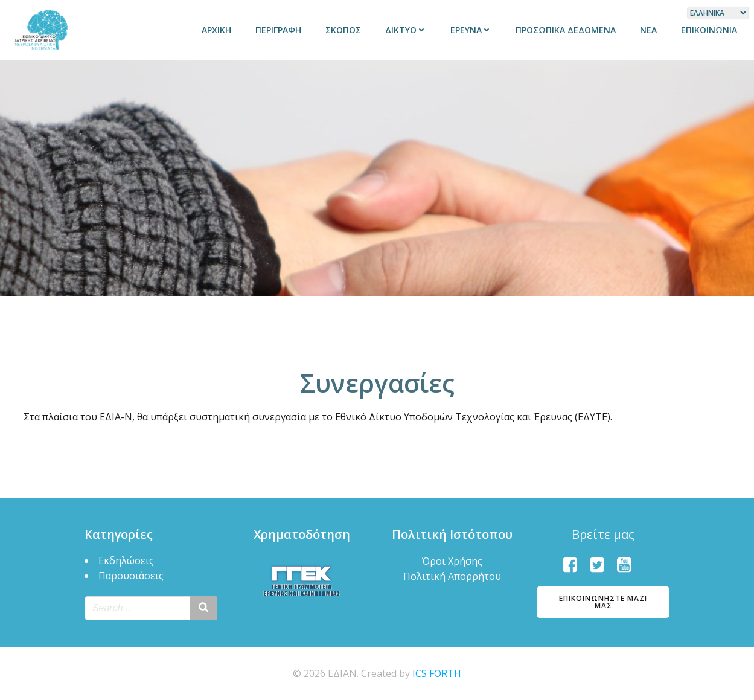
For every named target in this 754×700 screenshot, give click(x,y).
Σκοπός (343, 30)
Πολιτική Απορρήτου (452, 576)
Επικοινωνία (709, 30)
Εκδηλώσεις (126, 560)
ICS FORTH (437, 673)
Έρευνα (471, 30)
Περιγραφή (278, 30)
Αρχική (216, 30)
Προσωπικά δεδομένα (566, 30)
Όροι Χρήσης (452, 561)
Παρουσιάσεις (131, 576)
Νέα (648, 30)
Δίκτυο (406, 30)
